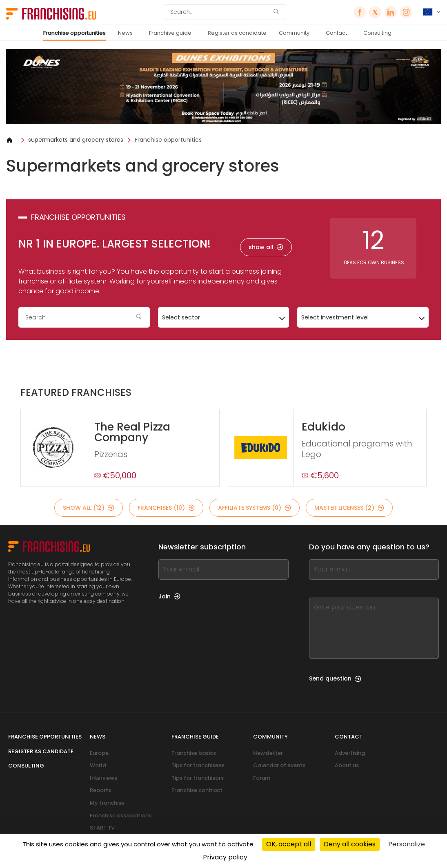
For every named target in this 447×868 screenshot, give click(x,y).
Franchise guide (170, 33)
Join (169, 596)
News (125, 33)
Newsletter (268, 753)
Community (294, 33)
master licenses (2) (349, 508)
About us (347, 765)
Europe (99, 753)
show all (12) (89, 508)
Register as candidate (237, 33)
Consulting (377, 33)
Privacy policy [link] (225, 857)
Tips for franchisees (198, 765)
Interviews (103, 778)
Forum (262, 778)
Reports (100, 790)
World (98, 765)
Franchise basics (194, 753)
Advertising (350, 753)
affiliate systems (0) (255, 508)
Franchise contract (197, 790)
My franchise (107, 803)
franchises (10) (166, 508)
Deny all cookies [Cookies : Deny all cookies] (350, 844)
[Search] (220, 12)
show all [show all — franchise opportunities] (266, 247)
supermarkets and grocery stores (76, 140)
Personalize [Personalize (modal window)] (407, 844)
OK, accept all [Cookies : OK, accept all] (289, 844)
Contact (336, 33)
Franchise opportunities (74, 33)
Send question (335, 678)
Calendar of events (279, 765)
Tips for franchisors (198, 778)
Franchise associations (121, 816)
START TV (102, 828)
